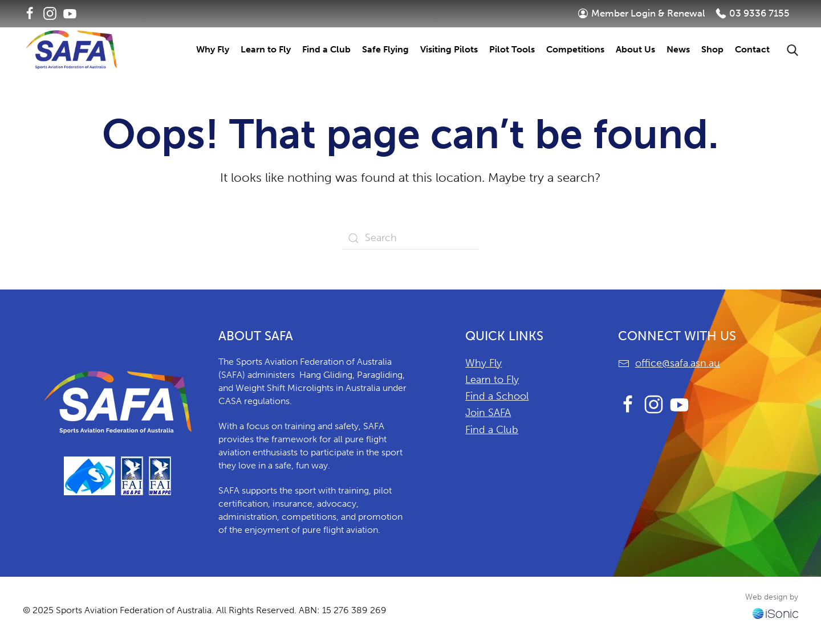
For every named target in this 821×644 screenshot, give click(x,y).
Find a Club (492, 430)
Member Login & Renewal (641, 13)
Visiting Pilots (449, 49)
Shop (712, 49)
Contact (752, 49)
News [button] (678, 49)
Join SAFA (488, 413)
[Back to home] (71, 50)
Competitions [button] (575, 49)
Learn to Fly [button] (266, 49)
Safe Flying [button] (385, 49)
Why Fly (483, 363)
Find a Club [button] (326, 49)
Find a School (497, 396)
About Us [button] (635, 49)
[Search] (410, 238)
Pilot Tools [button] (512, 49)
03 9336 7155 (753, 13)
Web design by (772, 597)
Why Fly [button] (213, 49)
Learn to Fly (492, 380)
